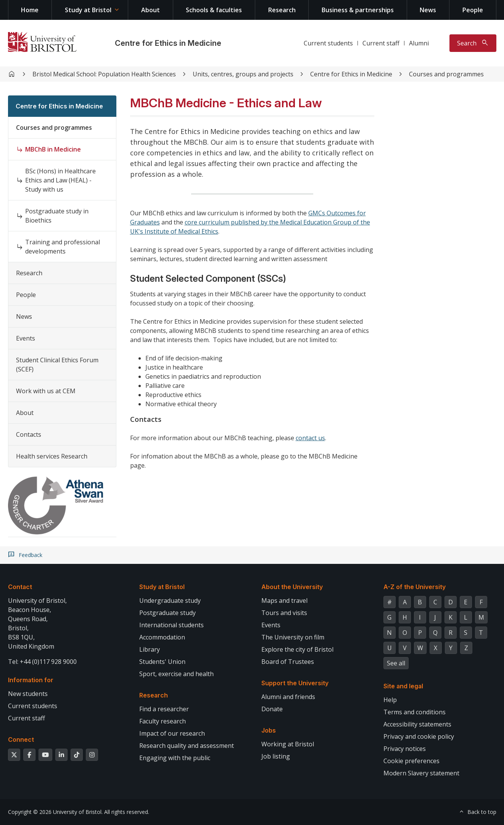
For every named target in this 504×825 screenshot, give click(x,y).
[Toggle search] (473, 43)
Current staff (381, 43)
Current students (328, 43)
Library (150, 649)
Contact (20, 587)
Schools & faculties (214, 10)
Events (26, 338)
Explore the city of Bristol (297, 649)
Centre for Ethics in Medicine (168, 43)
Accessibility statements (417, 724)
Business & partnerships (358, 10)
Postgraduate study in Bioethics (57, 216)
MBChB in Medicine (53, 149)
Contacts (29, 434)
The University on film (293, 637)
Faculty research (163, 721)
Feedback (31, 555)
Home (30, 10)
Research (282, 10)
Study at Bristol (88, 10)
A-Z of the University (415, 587)
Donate (272, 709)
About (151, 10)
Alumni (419, 43)
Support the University (295, 683)
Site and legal (403, 686)
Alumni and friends (288, 697)
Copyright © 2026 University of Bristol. (55, 812)
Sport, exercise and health (176, 674)
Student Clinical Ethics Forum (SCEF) (57, 365)
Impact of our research (172, 733)
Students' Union (162, 662)
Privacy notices (405, 749)
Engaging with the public (175, 758)
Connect (21, 739)
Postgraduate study (167, 613)
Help (390, 700)
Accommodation (162, 637)
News (428, 10)
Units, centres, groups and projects (243, 74)
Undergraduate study (170, 601)
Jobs (269, 730)
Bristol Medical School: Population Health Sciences (104, 74)
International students (171, 625)
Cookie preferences (411, 761)
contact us (310, 438)
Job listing (276, 756)
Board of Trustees (288, 662)
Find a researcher (164, 709)
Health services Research (52, 456)
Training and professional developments (63, 247)
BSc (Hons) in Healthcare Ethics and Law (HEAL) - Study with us (60, 180)
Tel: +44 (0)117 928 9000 (42, 662)
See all (396, 663)
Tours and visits (284, 613)
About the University (292, 587)
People (473, 10)
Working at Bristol (288, 744)
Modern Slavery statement (421, 773)
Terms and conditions (415, 712)
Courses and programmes (446, 74)
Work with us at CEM (46, 391)
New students (28, 694)
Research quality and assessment (187, 746)
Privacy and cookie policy (419, 736)
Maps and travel (284, 601)
